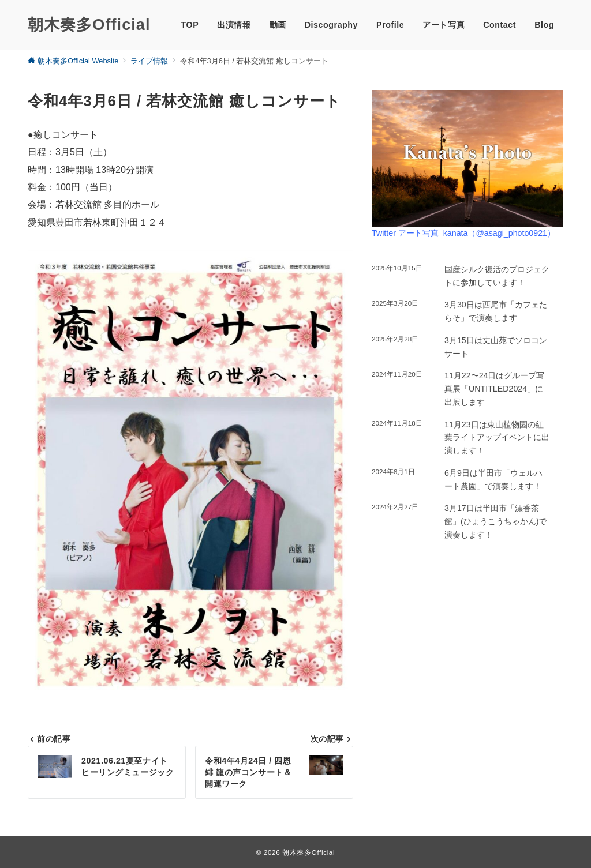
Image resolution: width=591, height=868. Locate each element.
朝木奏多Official (89, 25)
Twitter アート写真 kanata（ (463, 233)
